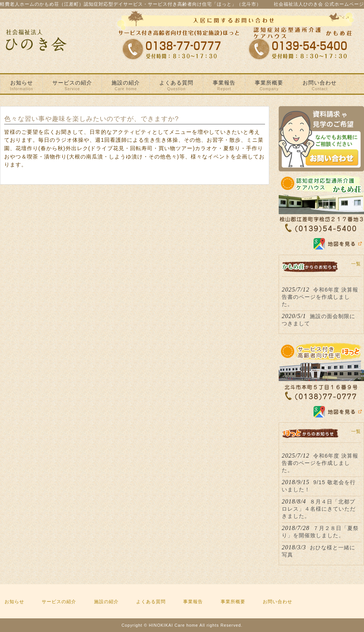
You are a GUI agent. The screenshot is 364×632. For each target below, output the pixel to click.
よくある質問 (151, 602)
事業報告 (193, 602)
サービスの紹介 (59, 602)
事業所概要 (233, 602)
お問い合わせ (278, 602)
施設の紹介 (106, 602)
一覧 (356, 264)
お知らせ (14, 602)
